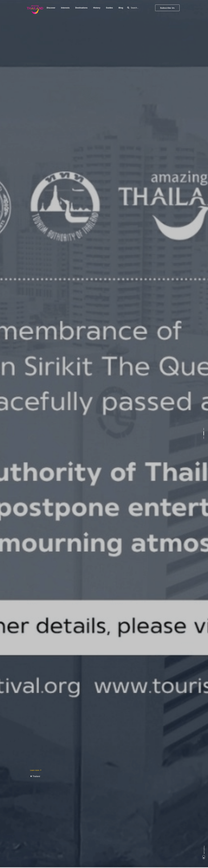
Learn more (36, 770)
